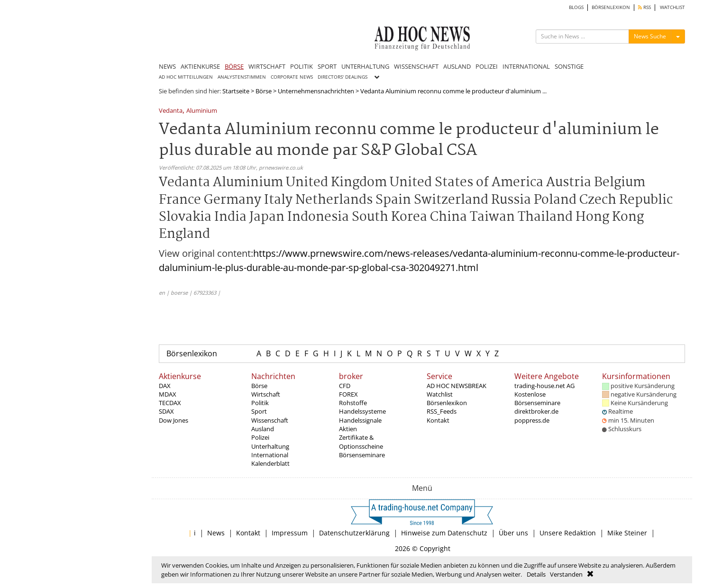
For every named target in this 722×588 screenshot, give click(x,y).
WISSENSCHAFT (416, 66)
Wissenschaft (270, 420)
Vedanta (171, 111)
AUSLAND (457, 66)
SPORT (327, 66)
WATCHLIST (672, 7)
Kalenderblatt (270, 463)
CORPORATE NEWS (292, 77)
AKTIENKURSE (200, 66)
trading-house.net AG (544, 386)
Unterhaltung (270, 446)
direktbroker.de (536, 411)
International (270, 455)
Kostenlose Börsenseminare (537, 398)
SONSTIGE (569, 66)
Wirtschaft (266, 394)
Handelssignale (360, 420)
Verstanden (566, 574)
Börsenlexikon (192, 353)
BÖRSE (234, 66)
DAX (165, 386)
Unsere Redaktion (568, 533)
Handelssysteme (362, 411)
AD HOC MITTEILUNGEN (186, 77)
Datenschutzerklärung (354, 533)
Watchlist (440, 394)
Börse (264, 91)
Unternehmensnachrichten (316, 91)
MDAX (168, 394)
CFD (345, 386)
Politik (260, 403)
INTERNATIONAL (526, 66)
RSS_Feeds (442, 411)
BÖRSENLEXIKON (611, 7)
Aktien (348, 429)
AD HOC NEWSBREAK (457, 386)
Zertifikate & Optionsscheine (361, 442)
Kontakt (438, 420)
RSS (644, 7)
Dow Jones (174, 420)
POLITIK (302, 66)
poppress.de (532, 420)
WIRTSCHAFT (267, 66)
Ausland (263, 429)
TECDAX (170, 403)
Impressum (290, 533)
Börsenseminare (362, 455)
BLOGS (576, 7)
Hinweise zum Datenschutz (444, 533)
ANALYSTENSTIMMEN (242, 77)
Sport (259, 411)
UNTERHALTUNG (365, 66)
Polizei (260, 437)
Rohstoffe (353, 403)
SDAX (166, 411)
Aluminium (202, 111)
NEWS (167, 66)
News (216, 533)
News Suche (650, 36)
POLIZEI (487, 66)
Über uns (513, 533)
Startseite (236, 91)
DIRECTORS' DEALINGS (343, 77)
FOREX (348, 394)
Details (536, 574)
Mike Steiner (627, 533)
